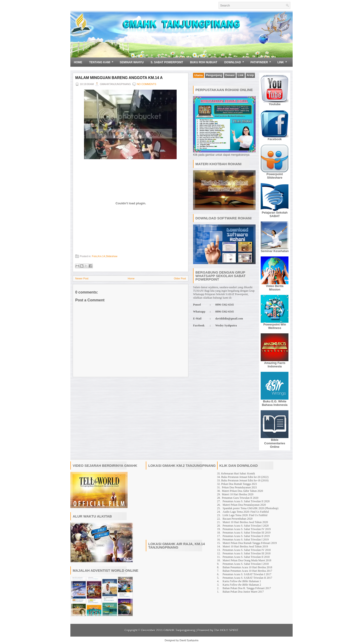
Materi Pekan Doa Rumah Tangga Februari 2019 (250, 543)
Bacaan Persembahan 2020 (238, 519)
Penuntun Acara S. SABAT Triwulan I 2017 (247, 574)
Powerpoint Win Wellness (275, 326)
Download (236, 61)
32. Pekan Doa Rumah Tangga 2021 (237, 484)
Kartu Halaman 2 (242, 585)
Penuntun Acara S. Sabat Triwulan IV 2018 (247, 550)
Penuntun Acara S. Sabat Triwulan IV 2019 (247, 529)
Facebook (275, 139)
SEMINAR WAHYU (132, 62)
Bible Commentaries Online (275, 443)
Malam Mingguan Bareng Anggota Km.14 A (119, 78)
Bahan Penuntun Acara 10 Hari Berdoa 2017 (247, 571)
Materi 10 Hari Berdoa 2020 (238, 494)
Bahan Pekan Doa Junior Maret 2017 (243, 592)
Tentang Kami (103, 61)
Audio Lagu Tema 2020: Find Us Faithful (246, 512)
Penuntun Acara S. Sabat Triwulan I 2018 (246, 564)
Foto (94, 256)
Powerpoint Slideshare (275, 176)
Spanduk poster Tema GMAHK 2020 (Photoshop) (251, 508)
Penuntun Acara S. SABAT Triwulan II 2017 (247, 578)
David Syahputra (189, 640)
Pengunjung (214, 75)
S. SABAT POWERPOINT (167, 62)
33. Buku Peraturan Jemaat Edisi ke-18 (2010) (243, 480)
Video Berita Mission (275, 288)
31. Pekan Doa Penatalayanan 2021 (237, 487)
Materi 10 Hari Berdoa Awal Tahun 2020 (245, 522)
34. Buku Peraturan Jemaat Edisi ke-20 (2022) (243, 477)
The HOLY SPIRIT (226, 630)
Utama (199, 75)
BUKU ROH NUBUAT (204, 62)
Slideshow (112, 256)
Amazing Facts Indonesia (275, 365)
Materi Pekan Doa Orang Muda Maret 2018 (247, 560)
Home (78, 62)
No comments (147, 84)
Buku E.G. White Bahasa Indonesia (275, 403)
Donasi (230, 75)
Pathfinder (262, 61)
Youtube (275, 104)
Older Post (180, 278)
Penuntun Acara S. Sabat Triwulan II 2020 (246, 501)
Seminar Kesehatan (275, 251)
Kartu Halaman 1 (242, 581)
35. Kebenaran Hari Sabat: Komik (236, 474)
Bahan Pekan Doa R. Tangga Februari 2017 (247, 588)
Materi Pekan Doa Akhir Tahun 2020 (243, 491)
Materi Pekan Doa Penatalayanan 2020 (244, 505)
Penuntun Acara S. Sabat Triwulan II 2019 (246, 536)
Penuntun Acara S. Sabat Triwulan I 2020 (246, 526)
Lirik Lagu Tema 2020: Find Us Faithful (245, 515)
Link (284, 61)
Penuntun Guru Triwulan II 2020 (240, 498)
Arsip (250, 75)
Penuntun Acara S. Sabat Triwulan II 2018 (246, 557)
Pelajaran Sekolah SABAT (275, 214)
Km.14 (101, 256)
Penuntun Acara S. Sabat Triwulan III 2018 (247, 553)
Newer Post (82, 278)
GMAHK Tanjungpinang (179, 630)
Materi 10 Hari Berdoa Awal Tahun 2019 (245, 546)
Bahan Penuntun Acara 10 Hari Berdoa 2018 (247, 567)
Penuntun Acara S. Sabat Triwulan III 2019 (247, 533)
